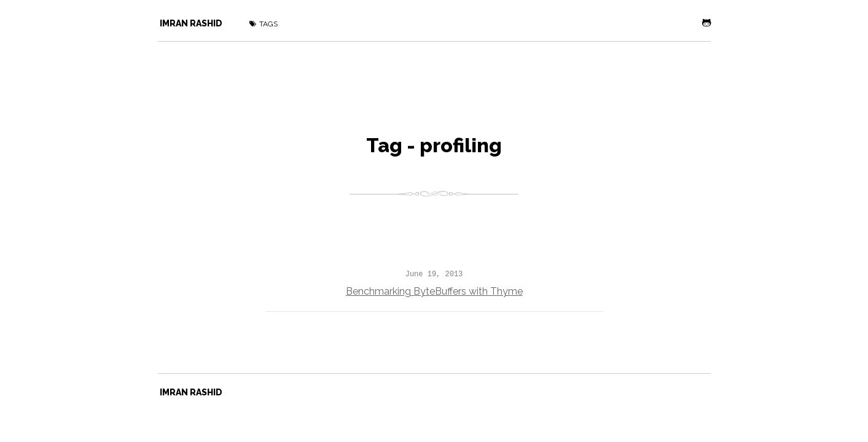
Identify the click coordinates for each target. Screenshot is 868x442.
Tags (264, 24)
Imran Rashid (191, 23)
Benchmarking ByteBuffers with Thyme (434, 291)
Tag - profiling (434, 145)
